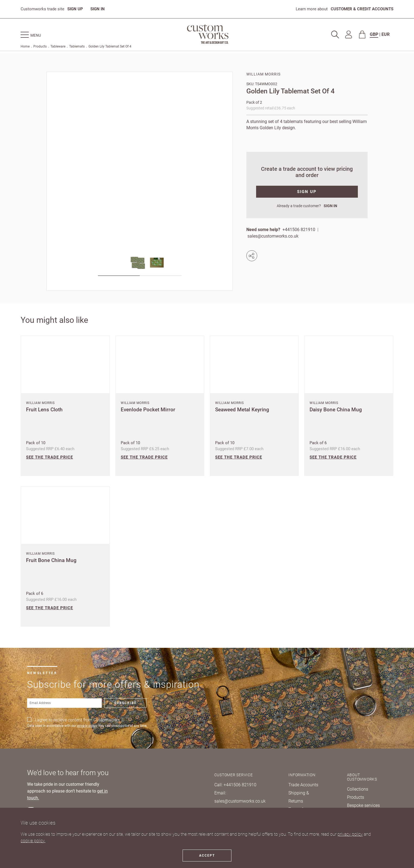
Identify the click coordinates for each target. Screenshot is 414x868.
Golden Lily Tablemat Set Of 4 (110, 46)
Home (25, 46)
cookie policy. (33, 841)
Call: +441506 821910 (235, 785)
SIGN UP (75, 9)
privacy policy (350, 834)
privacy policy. (87, 726)
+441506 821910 (299, 230)
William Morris (263, 74)
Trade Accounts (303, 785)
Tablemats (77, 46)
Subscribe (125, 703)
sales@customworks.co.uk (273, 236)
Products (40, 46)
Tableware (58, 46)
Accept (207, 856)
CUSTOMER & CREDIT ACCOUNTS (362, 9)
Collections (358, 789)
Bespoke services (363, 805)
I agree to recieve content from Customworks (77, 720)
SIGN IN (98, 9)
